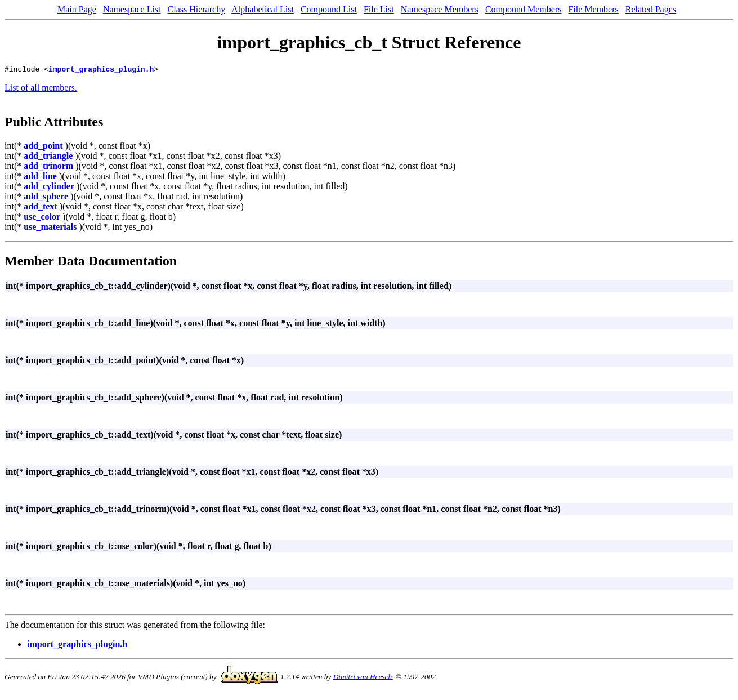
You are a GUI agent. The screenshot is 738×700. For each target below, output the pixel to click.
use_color (42, 218)
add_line (40, 178)
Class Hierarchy (197, 9)
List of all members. (41, 89)
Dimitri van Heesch (363, 678)
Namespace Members (440, 9)
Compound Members (524, 9)
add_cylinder (49, 188)
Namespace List (132, 9)
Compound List (329, 9)
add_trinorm (48, 168)
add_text (41, 208)
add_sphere (46, 198)
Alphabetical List (263, 9)
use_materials (50, 228)
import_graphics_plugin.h (101, 70)
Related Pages (651, 9)
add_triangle (48, 157)
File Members (593, 9)
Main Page (77, 9)
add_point (43, 147)
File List (379, 9)
